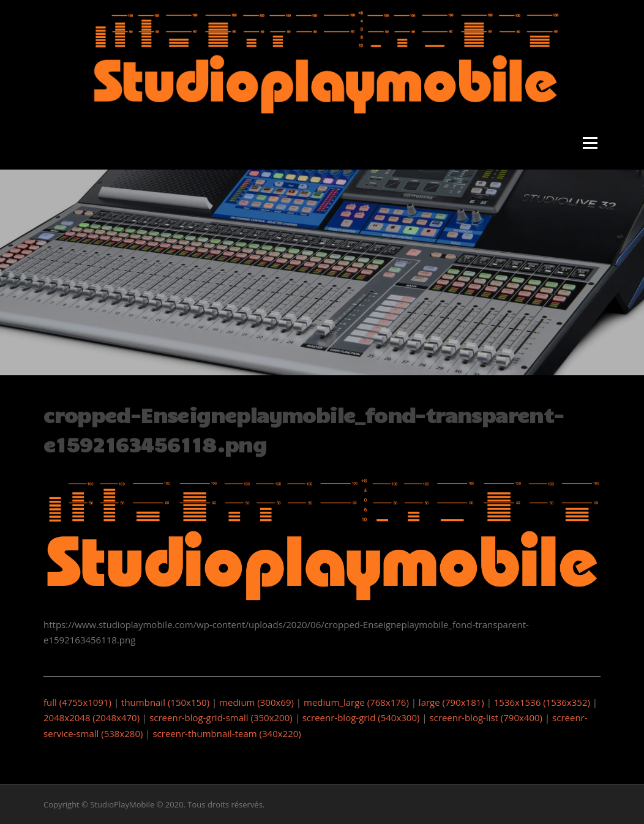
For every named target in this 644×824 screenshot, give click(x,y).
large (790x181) (451, 702)
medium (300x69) (256, 702)
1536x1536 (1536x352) (542, 702)
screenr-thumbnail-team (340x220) (227, 733)
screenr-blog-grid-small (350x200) (221, 717)
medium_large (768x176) (356, 702)
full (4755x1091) (77, 702)
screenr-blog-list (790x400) (486, 717)
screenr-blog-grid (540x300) (361, 717)
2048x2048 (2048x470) (92, 717)
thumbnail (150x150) (165, 702)
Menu (590, 143)
